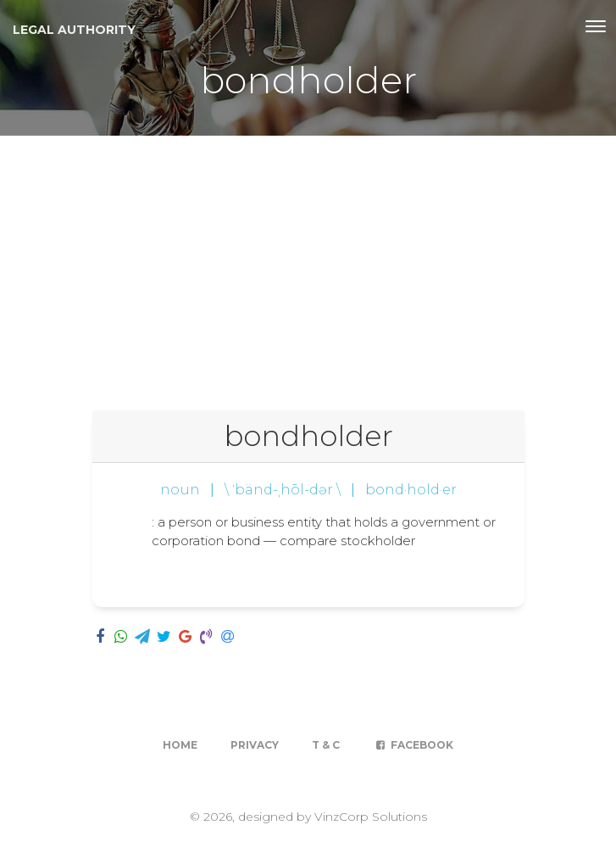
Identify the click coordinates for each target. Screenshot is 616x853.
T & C (326, 745)
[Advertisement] (308, 263)
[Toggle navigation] (596, 26)
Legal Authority (74, 30)
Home (180, 745)
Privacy (255, 745)
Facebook (413, 745)
